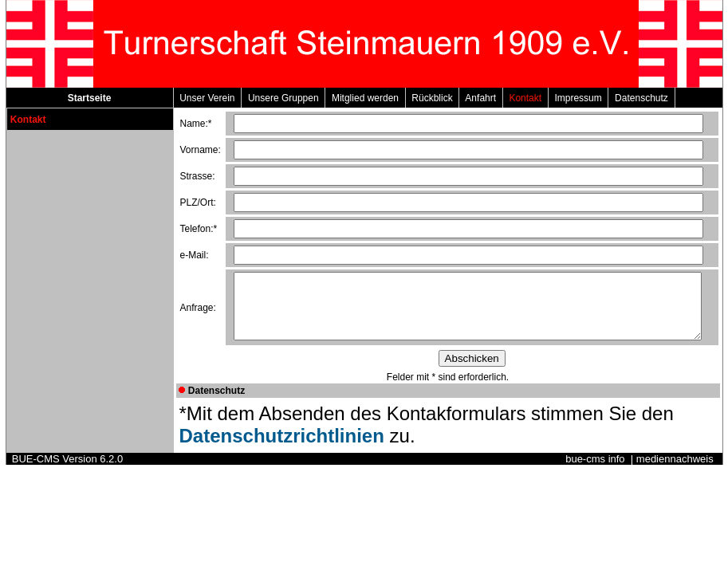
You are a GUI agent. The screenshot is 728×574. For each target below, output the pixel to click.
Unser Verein (208, 98)
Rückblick (433, 98)
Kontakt (525, 98)
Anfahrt (480, 98)
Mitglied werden (365, 98)
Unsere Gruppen (283, 98)
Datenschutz (641, 98)
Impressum (578, 98)
